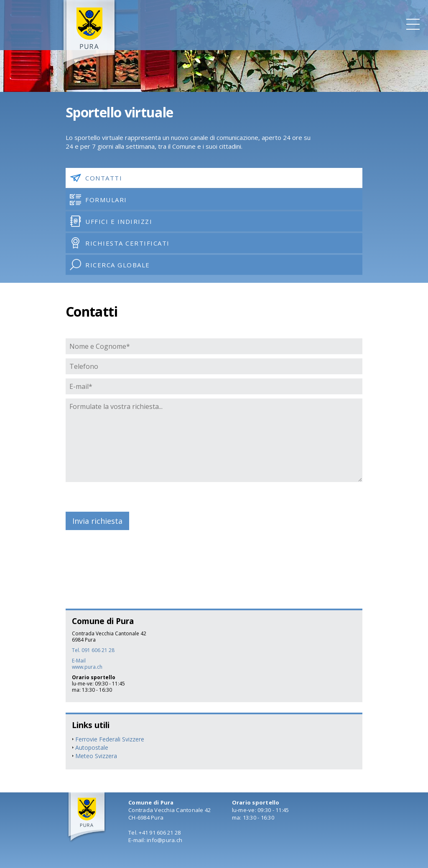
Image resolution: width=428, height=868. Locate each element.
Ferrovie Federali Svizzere (110, 739)
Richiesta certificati (120, 243)
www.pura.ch (87, 667)
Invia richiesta (97, 521)
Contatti (96, 178)
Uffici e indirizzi (111, 221)
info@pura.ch (164, 840)
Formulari (98, 199)
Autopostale (92, 747)
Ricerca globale (110, 265)
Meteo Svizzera (96, 756)
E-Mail (79, 661)
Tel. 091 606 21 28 (93, 650)
